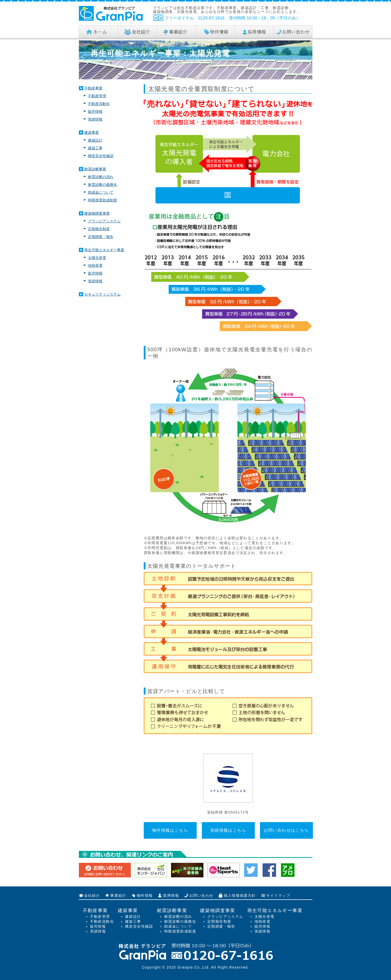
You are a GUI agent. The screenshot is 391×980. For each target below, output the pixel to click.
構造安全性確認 (101, 156)
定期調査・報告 (101, 237)
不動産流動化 (99, 104)
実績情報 (95, 119)
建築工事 (95, 148)
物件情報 (145, 895)
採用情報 (171, 895)
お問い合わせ (201, 895)
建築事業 (92, 132)
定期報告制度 (99, 229)
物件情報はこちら (170, 830)
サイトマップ (278, 895)
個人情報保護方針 (240, 895)
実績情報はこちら (228, 830)
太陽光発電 (97, 258)
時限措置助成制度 (102, 200)
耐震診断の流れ (101, 177)
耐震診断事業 (95, 169)
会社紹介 (92, 895)
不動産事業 (93, 88)
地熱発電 (95, 265)
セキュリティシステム (102, 294)
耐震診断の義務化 (102, 185)
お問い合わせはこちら (286, 830)
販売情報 (95, 111)
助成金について (101, 192)
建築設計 (95, 140)
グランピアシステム (104, 221)
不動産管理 (97, 96)
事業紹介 (118, 895)
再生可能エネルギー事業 (104, 250)
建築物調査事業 (97, 213)
